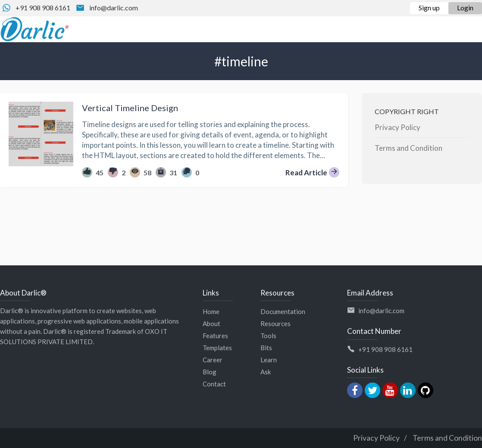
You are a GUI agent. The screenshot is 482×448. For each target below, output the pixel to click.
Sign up (429, 8)
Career (213, 360)
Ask (266, 372)
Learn (269, 360)
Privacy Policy (397, 127)
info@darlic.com (114, 8)
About (211, 324)
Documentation (283, 311)
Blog (210, 372)
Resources (275, 324)
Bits (266, 348)
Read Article (312, 173)
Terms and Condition (408, 148)
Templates (217, 348)
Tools (268, 336)
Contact (214, 384)
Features (215, 336)
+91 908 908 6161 (43, 8)
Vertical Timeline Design (130, 108)
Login (465, 8)
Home (211, 311)
